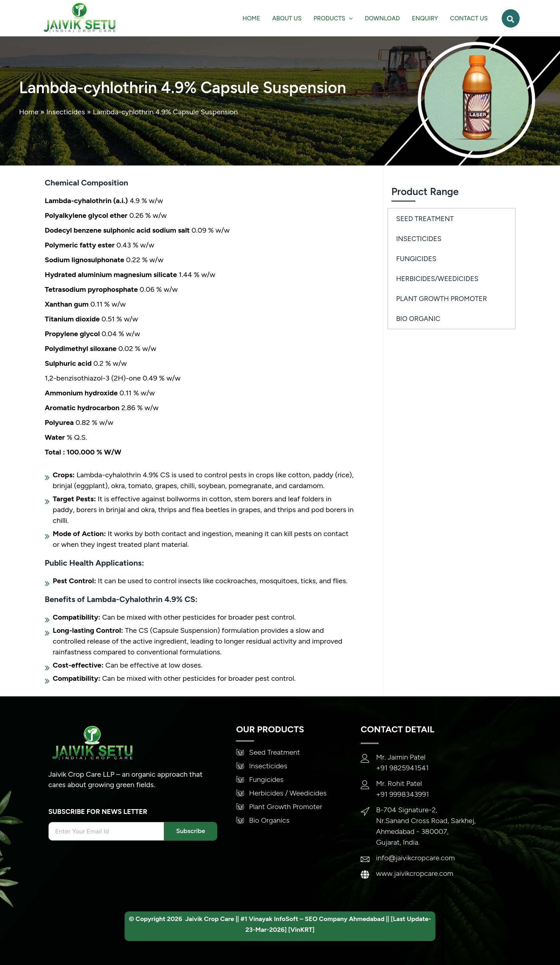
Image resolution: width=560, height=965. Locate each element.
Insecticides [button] (419, 239)
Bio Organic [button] (418, 319)
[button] (333, 18)
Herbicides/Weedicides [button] (437, 279)
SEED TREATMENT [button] (425, 219)
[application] (349, 18)
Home (29, 112)
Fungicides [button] (416, 259)
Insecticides (66, 112)
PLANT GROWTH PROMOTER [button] (442, 299)
